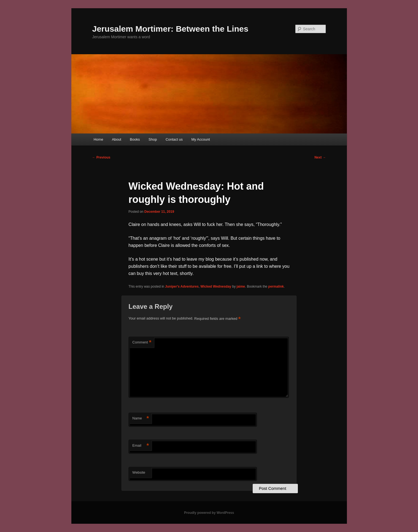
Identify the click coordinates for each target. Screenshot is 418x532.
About (117, 139)
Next (320, 157)
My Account (201, 139)
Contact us (174, 139)
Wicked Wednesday (216, 287)
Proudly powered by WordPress (209, 513)
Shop (153, 139)
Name (141, 418)
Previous (101, 157)
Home (99, 139)
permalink (276, 287)
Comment (142, 343)
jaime (241, 287)
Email (141, 446)
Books (135, 139)
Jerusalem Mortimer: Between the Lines (170, 29)
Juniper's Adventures (182, 287)
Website (139, 472)
